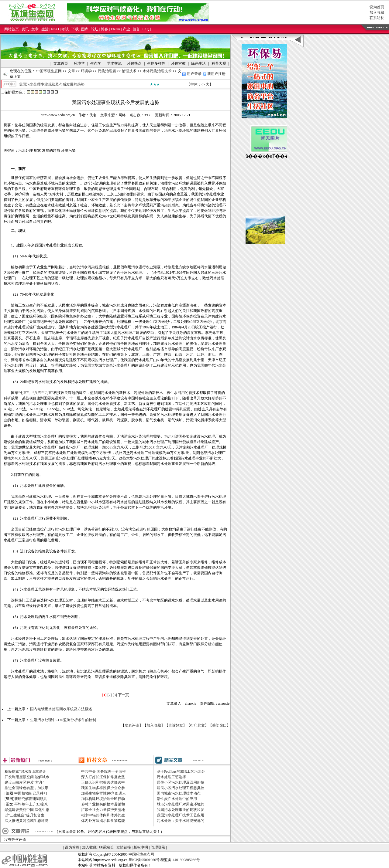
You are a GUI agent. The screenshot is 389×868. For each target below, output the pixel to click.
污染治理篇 (107, 71)
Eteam (115, 29)
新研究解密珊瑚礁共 (31, 799)
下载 (75, 29)
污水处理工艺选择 (171, 777)
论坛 (95, 29)
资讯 (25, 29)
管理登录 (158, 847)
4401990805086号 (186, 860)
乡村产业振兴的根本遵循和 (103, 804)
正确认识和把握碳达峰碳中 (103, 782)
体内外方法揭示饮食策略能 (103, 821)
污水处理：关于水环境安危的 (181, 821)
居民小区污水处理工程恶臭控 (181, 788)
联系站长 (377, 18)
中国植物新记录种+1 (31, 793)
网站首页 (12, 29)
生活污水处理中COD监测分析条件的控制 (63, 720)
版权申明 (141, 847)
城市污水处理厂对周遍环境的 (181, 804)
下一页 (123, 695)
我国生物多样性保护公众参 (103, 788)
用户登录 (194, 74)
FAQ (146, 29)
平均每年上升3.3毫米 (31, 804)
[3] (115, 695)
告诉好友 (176, 725)
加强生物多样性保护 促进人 (103, 793)
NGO (55, 29)
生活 (45, 29)
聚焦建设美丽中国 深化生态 (27, 810)
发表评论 (132, 725)
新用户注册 (216, 74)
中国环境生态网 (49, 71)
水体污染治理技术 (157, 71)
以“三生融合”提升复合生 (24, 815)
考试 (65, 29)
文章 (35, 29)
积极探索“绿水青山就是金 (25, 771)
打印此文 (198, 725)
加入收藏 (377, 12)
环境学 (86, 71)
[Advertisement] (115, 742)
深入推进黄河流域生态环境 (26, 821)
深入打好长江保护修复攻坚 (103, 777)
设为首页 (377, 7)
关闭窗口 (219, 725)
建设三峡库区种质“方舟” (24, 782)
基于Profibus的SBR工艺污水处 (181, 771)
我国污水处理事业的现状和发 (181, 810)
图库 (85, 29)
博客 (105, 29)
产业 (126, 29)
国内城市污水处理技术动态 (179, 793)
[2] (110, 695)
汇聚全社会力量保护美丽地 (103, 810)
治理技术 (129, 71)
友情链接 (124, 847)
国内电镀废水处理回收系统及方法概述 (61, 709)
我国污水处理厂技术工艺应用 (181, 815)
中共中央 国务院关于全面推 (103, 771)
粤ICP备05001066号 (144, 860)
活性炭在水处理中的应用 (177, 799)
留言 (136, 29)
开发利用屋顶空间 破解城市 (27, 777)
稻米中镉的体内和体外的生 (103, 815)
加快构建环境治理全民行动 (103, 799)
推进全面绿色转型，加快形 (26, 788)
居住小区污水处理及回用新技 (181, 782)
